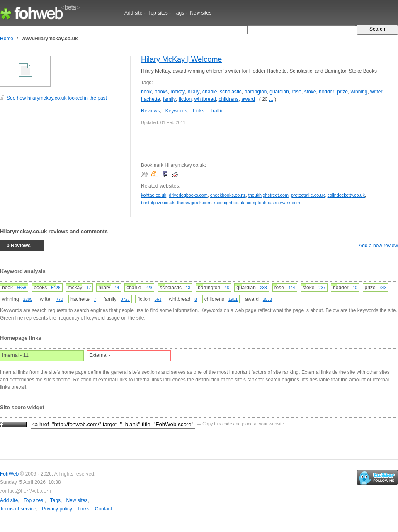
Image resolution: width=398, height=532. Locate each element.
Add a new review (378, 246)
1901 (233, 299)
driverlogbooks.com (188, 195)
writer (376, 92)
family (169, 99)
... (271, 99)
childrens (228, 99)
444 (292, 288)
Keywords (176, 111)
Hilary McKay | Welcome (181, 59)
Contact (103, 509)
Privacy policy (57, 509)
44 (117, 288)
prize (342, 92)
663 (158, 299)
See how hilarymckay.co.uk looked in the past (57, 98)
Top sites (158, 13)
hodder (326, 92)
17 (89, 288)
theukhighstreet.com (268, 195)
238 (263, 288)
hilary (194, 92)
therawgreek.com (194, 203)
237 (322, 288)
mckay (178, 92)
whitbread (205, 99)
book (146, 92)
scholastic (231, 92)
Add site (133, 13)
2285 (28, 299)
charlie (210, 92)
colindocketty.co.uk (346, 195)
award (248, 99)
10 (355, 288)
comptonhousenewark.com (273, 203)
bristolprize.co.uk (158, 203)
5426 (56, 288)
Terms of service (18, 509)
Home (7, 39)
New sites (201, 13)
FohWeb (9, 474)
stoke (310, 92)
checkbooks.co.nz (228, 195)
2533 (267, 299)
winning (359, 92)
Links (199, 111)
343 (383, 288)
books (161, 92)
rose (297, 92)
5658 (22, 288)
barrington (256, 92)
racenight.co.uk (229, 203)
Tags (179, 13)
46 (227, 288)
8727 (125, 299)
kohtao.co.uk (154, 195)
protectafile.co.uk (308, 195)
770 (59, 299)
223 (149, 288)
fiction (185, 99)
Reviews (150, 111)
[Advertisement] (62, 164)
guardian (279, 92)
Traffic (217, 111)
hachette (150, 99)
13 (188, 288)
